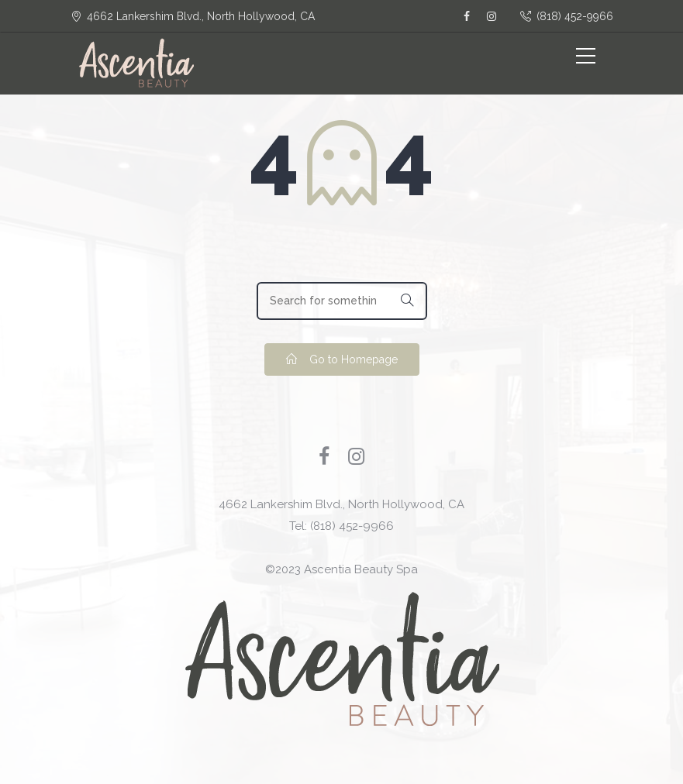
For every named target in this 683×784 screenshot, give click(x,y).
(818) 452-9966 (567, 16)
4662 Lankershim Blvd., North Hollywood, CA (341, 504)
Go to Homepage (342, 359)
